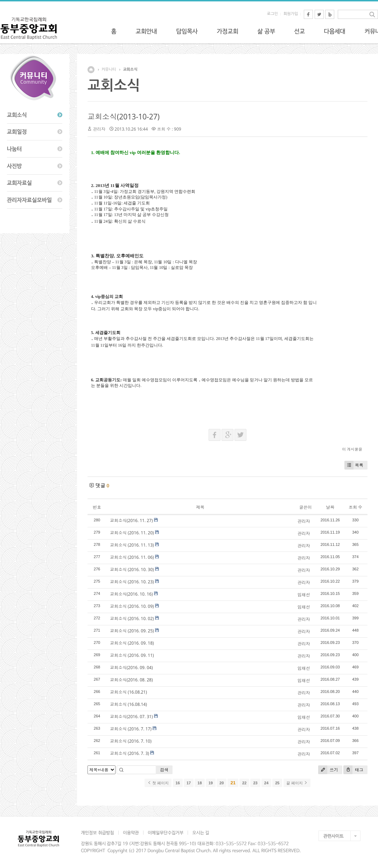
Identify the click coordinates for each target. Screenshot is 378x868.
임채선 (304, 595)
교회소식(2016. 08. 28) (131, 680)
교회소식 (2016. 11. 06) (132, 557)
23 (255, 783)
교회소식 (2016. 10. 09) (132, 606)
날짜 (330, 507)
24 (266, 783)
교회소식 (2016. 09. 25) (132, 631)
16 (178, 783)
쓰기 (328, 770)
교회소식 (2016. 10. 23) (132, 582)
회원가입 (291, 14)
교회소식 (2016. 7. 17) (131, 729)
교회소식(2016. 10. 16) (131, 594)
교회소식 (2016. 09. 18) (132, 643)
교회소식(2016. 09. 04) (131, 668)
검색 (164, 770)
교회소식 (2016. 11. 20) (132, 533)
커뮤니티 (109, 70)
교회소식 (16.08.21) (128, 692)
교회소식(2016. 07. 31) (131, 717)
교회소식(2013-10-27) (124, 117)
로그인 (272, 14)
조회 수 (355, 507)
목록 (354, 465)
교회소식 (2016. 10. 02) (132, 619)
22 (244, 783)
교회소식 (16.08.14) (128, 704)
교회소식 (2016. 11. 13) (132, 545)
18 (199, 783)
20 (222, 783)
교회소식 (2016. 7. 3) (129, 753)
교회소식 (130, 70)
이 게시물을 (352, 449)
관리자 (99, 129)
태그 (353, 770)
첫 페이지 (158, 783)
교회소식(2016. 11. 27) (131, 520)
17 (189, 783)
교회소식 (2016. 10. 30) (132, 570)
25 (277, 783)
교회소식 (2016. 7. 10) (131, 741)
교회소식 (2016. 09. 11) (132, 655)
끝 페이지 (297, 783)
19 (211, 783)
